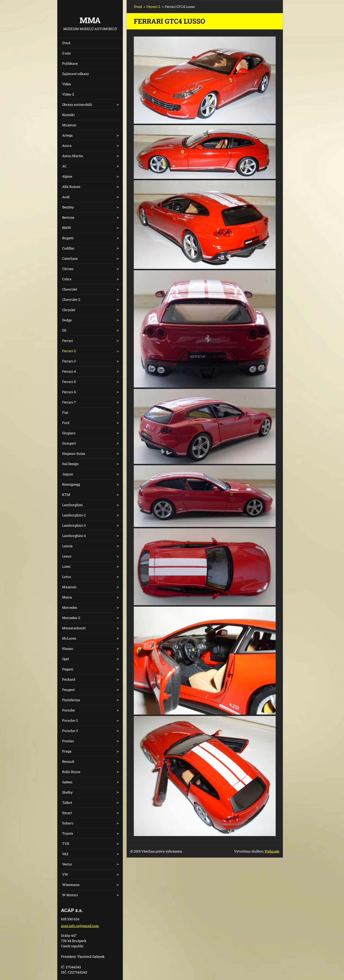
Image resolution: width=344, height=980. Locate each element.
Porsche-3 (70, 731)
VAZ (65, 854)
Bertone (68, 217)
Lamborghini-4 (74, 536)
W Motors (70, 895)
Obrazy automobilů (77, 104)
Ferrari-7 (69, 402)
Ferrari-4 (69, 371)
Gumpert (69, 443)
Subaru (68, 823)
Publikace (70, 63)
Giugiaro (69, 433)
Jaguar (68, 474)
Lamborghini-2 (74, 515)
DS (64, 330)
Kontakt (68, 115)
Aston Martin (73, 156)
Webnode (272, 851)
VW (65, 874)
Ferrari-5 (69, 382)
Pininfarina (71, 700)
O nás (66, 53)
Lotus (67, 577)
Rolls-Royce (71, 772)
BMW (67, 228)
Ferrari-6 (69, 392)
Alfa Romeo (71, 187)
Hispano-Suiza (74, 453)
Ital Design (70, 464)
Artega (67, 135)
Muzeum (69, 125)
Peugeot (68, 690)
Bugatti (68, 238)
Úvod (66, 43)
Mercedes (70, 607)
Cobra (67, 279)
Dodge (67, 320)
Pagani (68, 669)
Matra (67, 597)
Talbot (67, 803)
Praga (67, 751)
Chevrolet (70, 289)
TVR (66, 844)
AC (64, 166)
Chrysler (69, 310)
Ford (66, 423)
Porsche (68, 710)
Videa (67, 84)
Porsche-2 (70, 720)
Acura (67, 146)
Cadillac (68, 248)
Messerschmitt (74, 628)
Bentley (68, 207)
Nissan (68, 649)
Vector (67, 864)
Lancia (67, 546)
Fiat (65, 412)
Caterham (70, 258)
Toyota (68, 833)
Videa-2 (68, 94)
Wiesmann (71, 885)
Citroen (68, 269)
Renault (68, 761)
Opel (65, 659)
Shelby (67, 792)
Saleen (67, 782)
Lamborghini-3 (74, 525)
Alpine (67, 176)
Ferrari (67, 341)
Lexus (67, 556)
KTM (66, 495)
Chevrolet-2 (71, 299)
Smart (67, 813)
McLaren (69, 638)
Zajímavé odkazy (75, 74)
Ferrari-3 (69, 361)
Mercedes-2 (71, 618)
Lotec (66, 566)
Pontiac (68, 741)
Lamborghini (72, 505)
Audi (66, 197)
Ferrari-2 (69, 351)
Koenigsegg (71, 484)
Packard (69, 679)
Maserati (69, 587)
